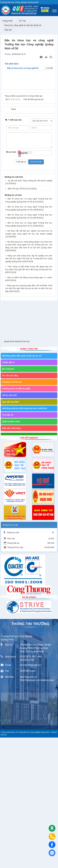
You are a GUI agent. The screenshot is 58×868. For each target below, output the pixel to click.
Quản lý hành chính (11, 552)
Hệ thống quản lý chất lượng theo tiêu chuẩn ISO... (25, 539)
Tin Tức (22, 21)
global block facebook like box (17, 472)
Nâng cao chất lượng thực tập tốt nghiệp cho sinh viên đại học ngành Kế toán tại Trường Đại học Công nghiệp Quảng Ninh (29, 389)
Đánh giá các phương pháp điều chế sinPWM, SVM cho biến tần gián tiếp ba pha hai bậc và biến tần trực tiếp (29, 419)
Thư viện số (8, 545)
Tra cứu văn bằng (10, 506)
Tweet (13, 240)
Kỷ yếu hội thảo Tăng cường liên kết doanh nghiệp (30, 311)
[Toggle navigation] (54, 11)
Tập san (8, 30)
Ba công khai (8, 499)
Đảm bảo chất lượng (11, 559)
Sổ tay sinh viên (10, 526)
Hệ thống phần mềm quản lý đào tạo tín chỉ (22, 486)
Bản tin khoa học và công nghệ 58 (25, 68)
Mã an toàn (11, 282)
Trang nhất (7, 21)
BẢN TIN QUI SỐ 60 (16, 319)
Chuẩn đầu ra (8, 493)
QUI (5, 865)
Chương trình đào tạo (12, 512)
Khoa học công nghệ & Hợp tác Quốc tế (23, 25)
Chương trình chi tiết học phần (16, 519)
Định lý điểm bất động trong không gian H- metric (30, 408)
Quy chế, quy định (11, 532)
